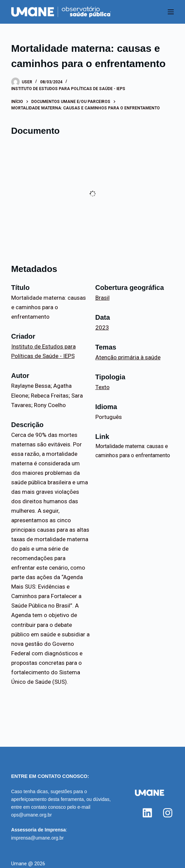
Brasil (103, 298)
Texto (103, 387)
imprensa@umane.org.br (38, 838)
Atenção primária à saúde (128, 357)
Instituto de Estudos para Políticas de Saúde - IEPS (68, 89)
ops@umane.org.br (32, 815)
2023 (102, 327)
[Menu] (171, 12)
